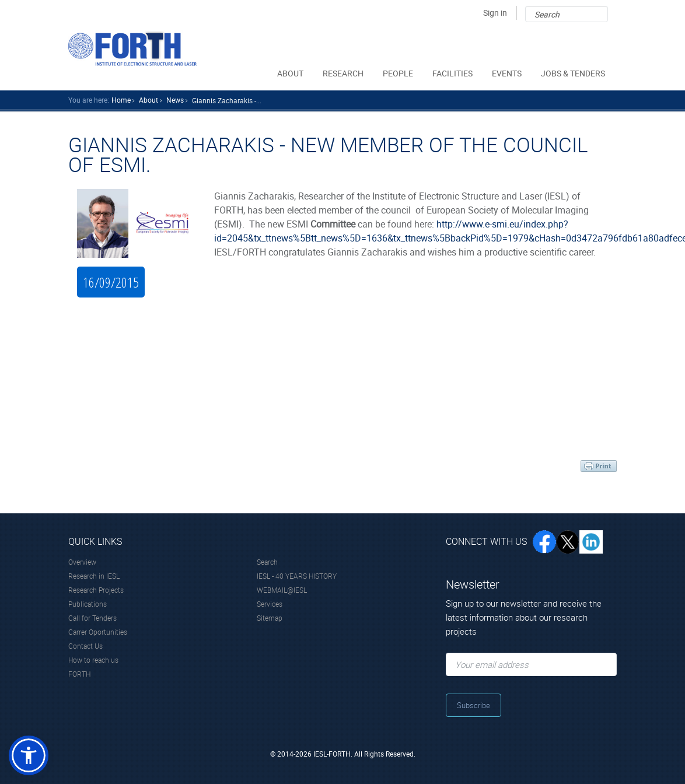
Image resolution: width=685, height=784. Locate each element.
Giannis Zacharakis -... (227, 100)
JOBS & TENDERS (574, 73)
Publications (88, 604)
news (175, 100)
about (148, 100)
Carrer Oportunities (98, 632)
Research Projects (96, 590)
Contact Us (85, 646)
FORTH (79, 674)
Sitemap (270, 618)
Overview (82, 562)
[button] (29, 755)
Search (267, 562)
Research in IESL (94, 576)
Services (270, 604)
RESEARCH (344, 73)
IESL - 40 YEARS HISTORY (297, 576)
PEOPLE (399, 73)
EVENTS (508, 73)
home (121, 100)
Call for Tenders (92, 618)
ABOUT (291, 73)
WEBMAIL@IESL (282, 590)
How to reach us (93, 660)
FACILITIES (453, 73)
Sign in (495, 13)
